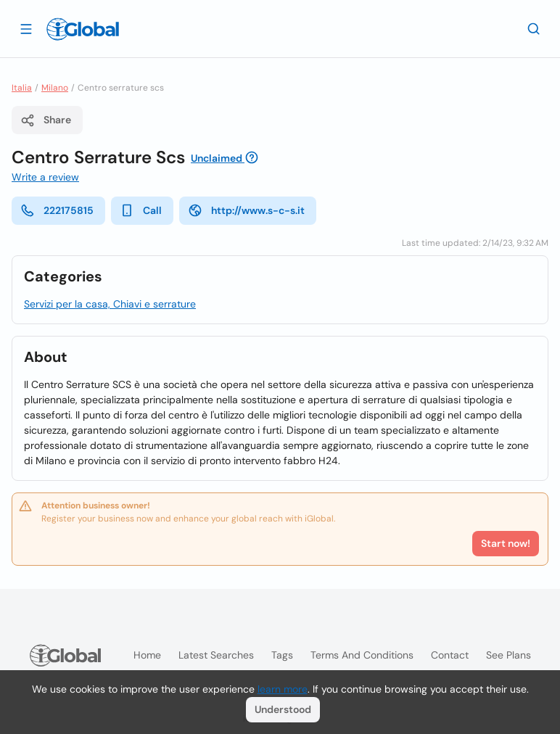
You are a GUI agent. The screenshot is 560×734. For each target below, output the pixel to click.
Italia (22, 88)
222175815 (57, 210)
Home (147, 655)
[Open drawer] (26, 28)
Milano (55, 88)
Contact (450, 655)
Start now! (506, 543)
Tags (282, 655)
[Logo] (83, 29)
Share (46, 120)
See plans (508, 655)
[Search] (534, 28)
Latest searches (216, 655)
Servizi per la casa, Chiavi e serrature (110, 304)
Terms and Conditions (362, 655)
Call (141, 210)
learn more (283, 689)
